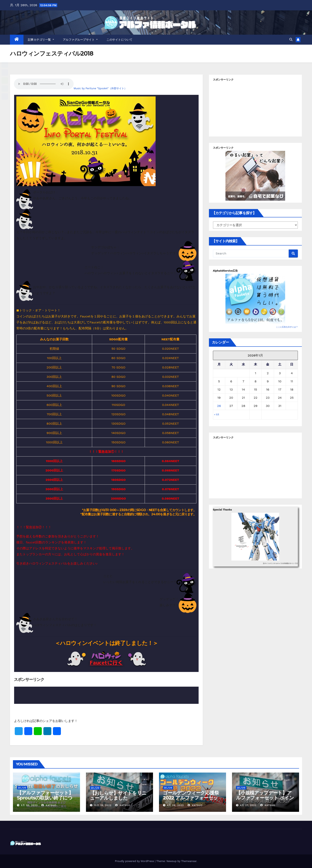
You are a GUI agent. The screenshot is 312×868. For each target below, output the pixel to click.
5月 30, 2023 (29, 805)
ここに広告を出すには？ (287, 327)
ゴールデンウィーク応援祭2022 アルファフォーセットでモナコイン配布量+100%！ (191, 800)
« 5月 (217, 415)
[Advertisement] (255, 108)
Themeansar (189, 861)
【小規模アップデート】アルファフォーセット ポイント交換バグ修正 (265, 798)
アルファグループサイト (80, 40)
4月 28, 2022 (175, 805)
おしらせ (22, 788)
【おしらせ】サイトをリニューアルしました (118, 795)
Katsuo (49, 805)
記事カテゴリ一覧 (41, 40)
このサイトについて (119, 40)
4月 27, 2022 (248, 805)
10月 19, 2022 (103, 805)
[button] (291, 40)
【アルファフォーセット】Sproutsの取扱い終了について (45, 798)
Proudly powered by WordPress (135, 861)
